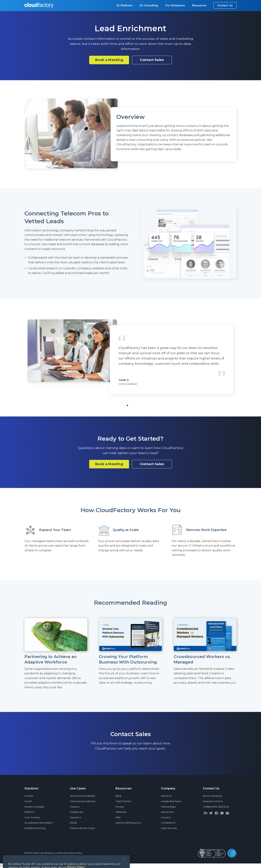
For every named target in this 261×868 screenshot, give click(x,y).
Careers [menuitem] (166, 817)
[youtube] (222, 813)
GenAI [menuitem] (28, 801)
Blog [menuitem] (118, 796)
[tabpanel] (130, 357)
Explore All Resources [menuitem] (128, 823)
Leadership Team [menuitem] (171, 801)
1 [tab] (133, 407)
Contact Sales (152, 60)
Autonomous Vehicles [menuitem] (83, 801)
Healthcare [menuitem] (77, 812)
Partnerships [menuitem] (168, 807)
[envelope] (227, 813)
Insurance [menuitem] (76, 817)
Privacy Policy (75, 853)
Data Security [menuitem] (169, 828)
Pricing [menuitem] (120, 807)
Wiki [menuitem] (118, 817)
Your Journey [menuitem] (32, 817)
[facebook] (216, 813)
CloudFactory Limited (52, 853)
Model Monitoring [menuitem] (35, 828)
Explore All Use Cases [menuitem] (82, 828)
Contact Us (225, 5)
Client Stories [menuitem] (123, 801)
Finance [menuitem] (75, 807)
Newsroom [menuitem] (167, 812)
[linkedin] (206, 813)
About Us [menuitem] (166, 796)
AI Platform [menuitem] (124, 5)
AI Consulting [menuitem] (149, 5)
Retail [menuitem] (73, 823)
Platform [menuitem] (30, 812)
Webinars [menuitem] (121, 812)
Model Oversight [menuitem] (34, 807)
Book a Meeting (109, 60)
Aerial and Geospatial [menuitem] (82, 796)
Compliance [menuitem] (168, 823)
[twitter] (211, 813)
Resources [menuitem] (199, 5)
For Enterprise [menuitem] (175, 5)
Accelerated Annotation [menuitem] (39, 823)
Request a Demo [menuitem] (213, 801)
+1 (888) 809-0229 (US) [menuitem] (216, 807)
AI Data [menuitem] (29, 796)
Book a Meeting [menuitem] (212, 796)
